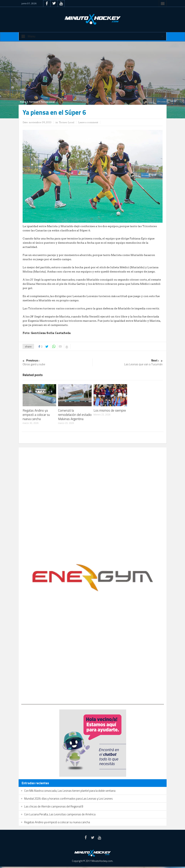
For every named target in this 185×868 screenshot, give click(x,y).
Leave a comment (88, 122)
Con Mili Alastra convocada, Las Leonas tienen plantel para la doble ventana (70, 791)
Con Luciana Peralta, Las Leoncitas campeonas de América (60, 814)
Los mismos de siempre (110, 410)
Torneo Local (48, 102)
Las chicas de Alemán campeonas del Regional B (54, 806)
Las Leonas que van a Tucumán (127, 363)
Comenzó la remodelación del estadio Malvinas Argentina (75, 415)
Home (23, 102)
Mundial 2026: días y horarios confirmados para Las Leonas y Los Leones (68, 799)
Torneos (33, 102)
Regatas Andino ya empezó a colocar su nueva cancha (36, 415)
